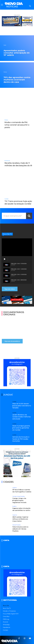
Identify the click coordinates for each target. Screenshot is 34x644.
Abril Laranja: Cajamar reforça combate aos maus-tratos (20, 519)
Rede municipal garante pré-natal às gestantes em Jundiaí (21, 428)
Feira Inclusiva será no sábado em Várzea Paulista (20, 529)
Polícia (5, 72)
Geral (5, 45)
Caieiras (14, 488)
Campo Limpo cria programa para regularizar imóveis (19, 500)
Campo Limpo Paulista (19, 496)
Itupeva (14, 506)
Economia (7, 161)
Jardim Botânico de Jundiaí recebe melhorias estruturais (22, 417)
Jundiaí (6, 199)
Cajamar (15, 515)
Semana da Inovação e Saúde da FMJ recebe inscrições (21, 439)
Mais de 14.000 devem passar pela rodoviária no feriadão (22, 406)
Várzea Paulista (16, 525)
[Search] (29, 216)
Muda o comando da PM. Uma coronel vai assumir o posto (17, 125)
